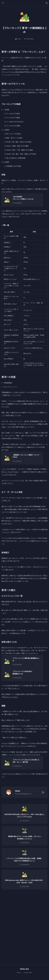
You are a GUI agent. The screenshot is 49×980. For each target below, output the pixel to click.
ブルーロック (6, 58)
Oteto (17, 791)
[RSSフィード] (43, 792)
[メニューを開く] (3, 3)
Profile (19, 973)
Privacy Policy (28, 973)
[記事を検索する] (47, 3)
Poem (18, 39)
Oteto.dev (25, 969)
